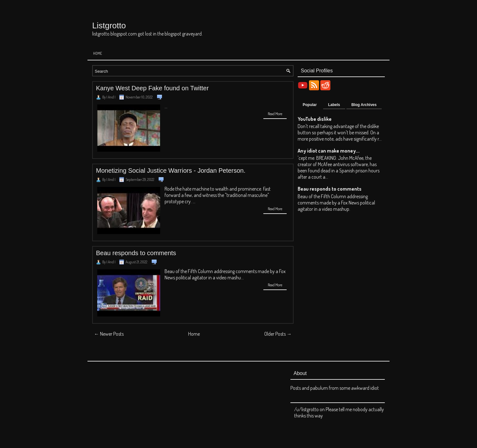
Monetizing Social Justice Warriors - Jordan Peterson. (171, 171)
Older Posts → (278, 334)
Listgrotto (109, 25)
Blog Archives (364, 105)
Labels (334, 105)
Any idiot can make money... (329, 151)
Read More (275, 114)
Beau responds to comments (136, 253)
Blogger (274, 434)
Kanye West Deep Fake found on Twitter (152, 88)
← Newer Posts (109, 334)
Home (98, 53)
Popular (310, 105)
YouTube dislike (315, 119)
